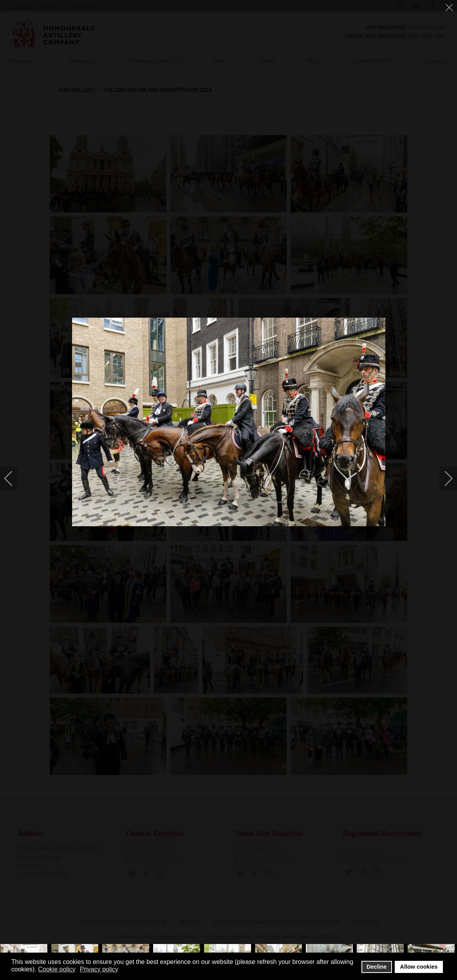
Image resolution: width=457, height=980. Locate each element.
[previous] (14, 478)
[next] (443, 478)
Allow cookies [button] (419, 967)
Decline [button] (377, 967)
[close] (450, 9)
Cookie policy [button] (57, 969)
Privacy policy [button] (99, 969)
